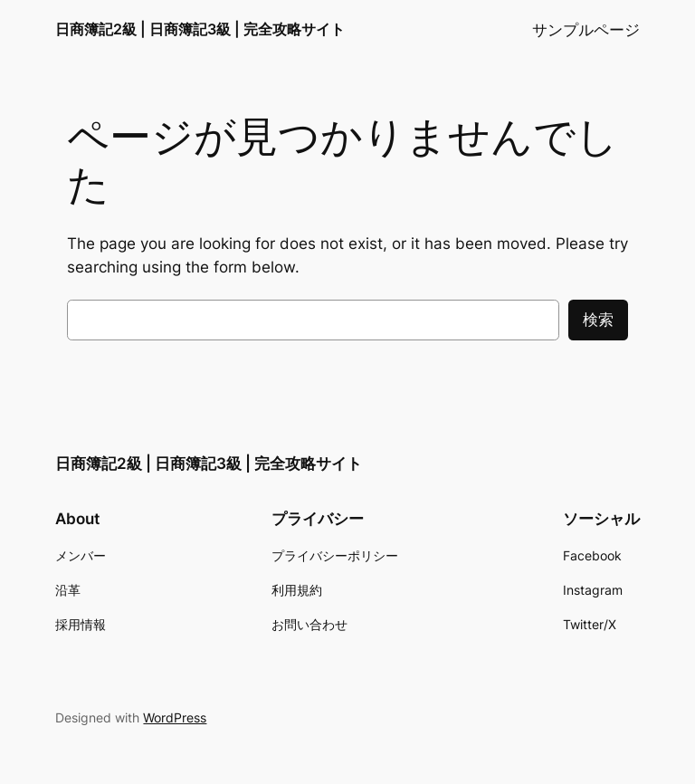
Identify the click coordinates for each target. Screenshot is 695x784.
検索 (598, 320)
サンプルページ (586, 30)
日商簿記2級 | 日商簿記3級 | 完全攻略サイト (200, 29)
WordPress (175, 717)
